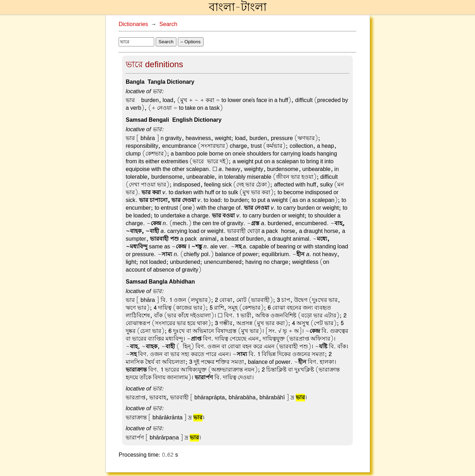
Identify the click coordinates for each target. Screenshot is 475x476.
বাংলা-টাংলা (238, 7)
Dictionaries (133, 24)
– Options (191, 42)
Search (168, 24)
